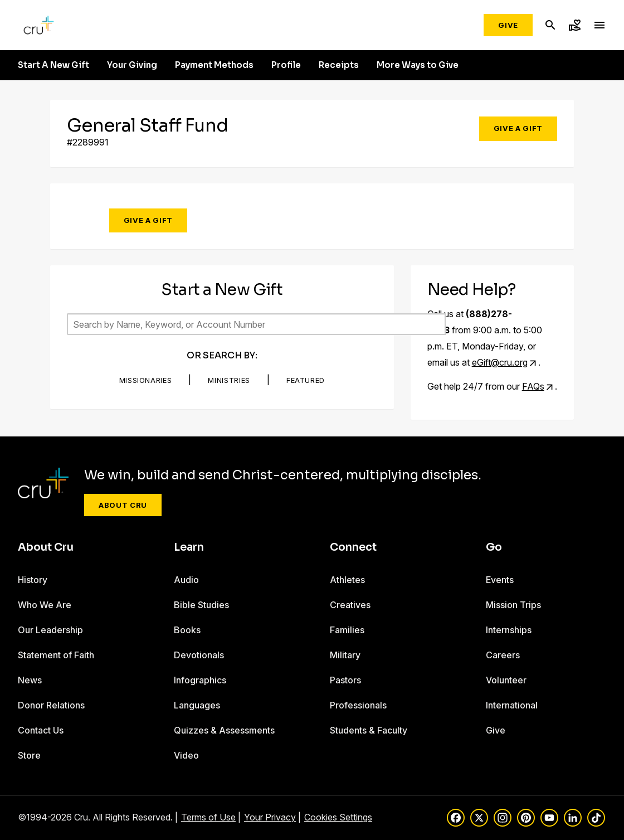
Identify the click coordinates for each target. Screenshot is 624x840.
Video (186, 755)
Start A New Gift (53, 65)
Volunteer (506, 680)
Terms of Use (208, 817)
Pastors (345, 680)
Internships (509, 630)
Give (508, 25)
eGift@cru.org (500, 362)
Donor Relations (51, 705)
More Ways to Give (418, 65)
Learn (189, 547)
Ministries (229, 380)
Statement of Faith (56, 655)
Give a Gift (518, 128)
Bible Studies (201, 605)
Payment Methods (214, 65)
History (33, 580)
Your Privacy (270, 817)
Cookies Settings (338, 817)
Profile (286, 65)
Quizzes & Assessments (224, 730)
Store (29, 755)
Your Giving (132, 65)
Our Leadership (50, 630)
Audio (186, 580)
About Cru (123, 505)
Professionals (358, 705)
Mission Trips (513, 605)
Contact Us (41, 730)
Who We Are (45, 605)
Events (500, 580)
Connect (353, 547)
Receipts (339, 65)
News (30, 680)
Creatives (350, 605)
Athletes (347, 580)
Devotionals (199, 655)
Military (345, 655)
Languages (197, 705)
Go (494, 547)
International (512, 705)
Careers (503, 655)
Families (347, 630)
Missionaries (146, 380)
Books (187, 630)
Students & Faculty (369, 730)
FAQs (533, 386)
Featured (306, 380)
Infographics (200, 680)
